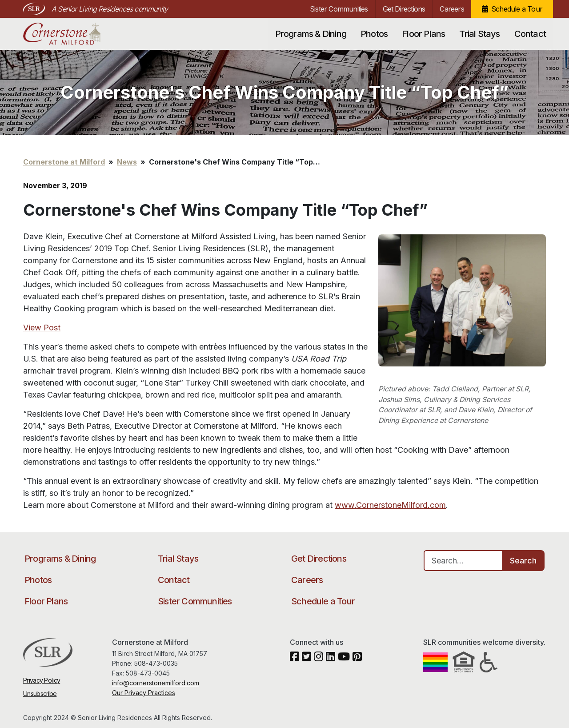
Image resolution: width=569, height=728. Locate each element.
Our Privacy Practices (144, 693)
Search (523, 561)
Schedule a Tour (517, 9)
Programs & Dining (311, 34)
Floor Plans (423, 34)
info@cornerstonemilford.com (156, 683)
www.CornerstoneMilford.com (390, 505)
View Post (42, 328)
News (127, 162)
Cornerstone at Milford (71, 34)
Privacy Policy (42, 680)
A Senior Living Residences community (110, 9)
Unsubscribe (40, 694)
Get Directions (404, 9)
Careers (452, 9)
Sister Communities (339, 9)
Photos (374, 34)
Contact (530, 34)
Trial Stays (479, 34)
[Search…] (463, 561)
